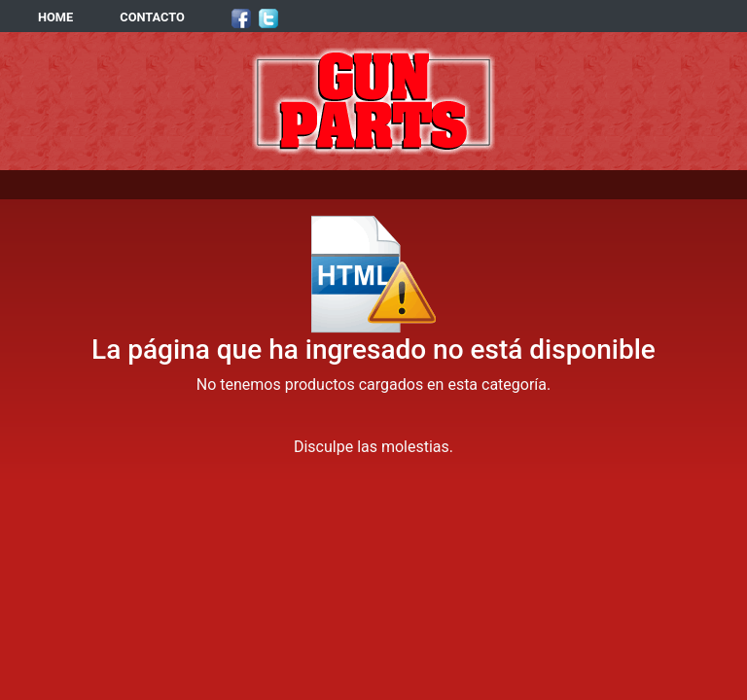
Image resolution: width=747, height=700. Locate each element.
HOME (55, 17)
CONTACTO (152, 17)
